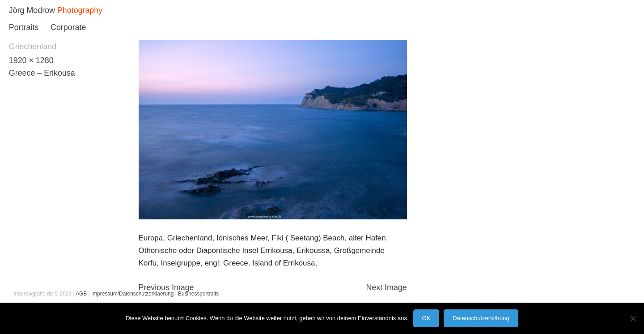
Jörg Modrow (32, 10)
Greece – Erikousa (42, 73)
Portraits (24, 27)
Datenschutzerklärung (481, 318)
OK (426, 318)
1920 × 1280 (31, 60)
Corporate (68, 27)
